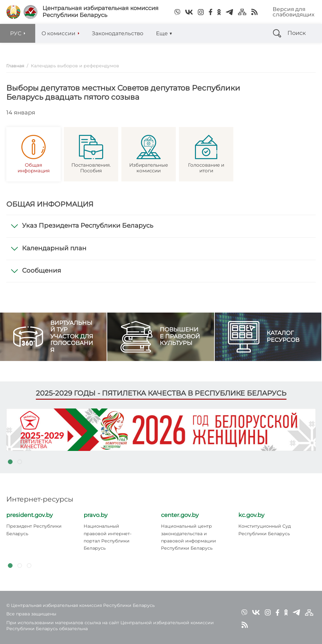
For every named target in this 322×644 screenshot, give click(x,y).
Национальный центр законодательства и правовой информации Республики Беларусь (189, 537)
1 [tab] (10, 462)
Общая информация (34, 154)
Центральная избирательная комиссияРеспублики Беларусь (100, 12)
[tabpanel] (161, 430)
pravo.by (96, 515)
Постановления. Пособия (91, 154)
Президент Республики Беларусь (34, 530)
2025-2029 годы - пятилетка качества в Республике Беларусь (161, 393)
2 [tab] (19, 462)
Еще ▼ (164, 33)
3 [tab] (29, 566)
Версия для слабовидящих (294, 12)
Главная (15, 66)
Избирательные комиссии (149, 154)
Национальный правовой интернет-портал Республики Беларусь (108, 537)
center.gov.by (180, 515)
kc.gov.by (251, 515)
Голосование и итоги (206, 154)
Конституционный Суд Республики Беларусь (265, 530)
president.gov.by (30, 515)
